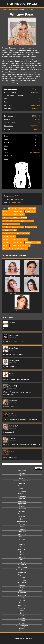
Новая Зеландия (22, 570)
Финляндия (22, 608)
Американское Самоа (22, 481)
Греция (22, 516)
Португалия (22, 580)
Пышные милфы (9, 236)
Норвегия (22, 572)
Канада (22, 544)
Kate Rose (12, 294)
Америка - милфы (10, 230)
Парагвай (22, 575)
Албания (22, 476)
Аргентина (22, 486)
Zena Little (32, 294)
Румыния (22, 588)
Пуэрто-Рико (22, 583)
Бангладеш (22, 491)
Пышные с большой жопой (13, 242)
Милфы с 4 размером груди (13, 215)
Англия (22, 483)
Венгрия (22, 506)
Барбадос (22, 494)
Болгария (22, 501)
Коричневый (36, 105)
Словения (22, 595)
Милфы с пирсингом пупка (13, 212)
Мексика (22, 562)
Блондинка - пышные (11, 224)
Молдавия (22, 565)
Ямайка (22, 628)
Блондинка (36, 108)
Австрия (22, 473)
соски (14, 202)
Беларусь (22, 496)
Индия (22, 527)
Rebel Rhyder (12, 276)
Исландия (22, 534)
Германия (22, 514)
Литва (22, 560)
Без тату (23, 218)
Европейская (35, 126)
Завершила (36, 89)
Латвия (22, 557)
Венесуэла (22, 509)
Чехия (22, 613)
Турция (22, 600)
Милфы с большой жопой (20, 246)
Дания (22, 519)
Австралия (22, 471)
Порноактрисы (7, 10)
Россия (22, 585)
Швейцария (22, 618)
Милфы (6, 246)
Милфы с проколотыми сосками (15, 239)
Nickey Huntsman (22, 311)
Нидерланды (22, 567)
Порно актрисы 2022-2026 (22, 639)
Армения (22, 488)
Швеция (22, 621)
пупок (19, 202)
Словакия (22, 593)
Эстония (22, 623)
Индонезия (22, 529)
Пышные (30, 221)
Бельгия (22, 499)
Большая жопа (31, 227)
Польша (22, 577)
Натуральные (35, 152)
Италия (22, 539)
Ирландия (22, 532)
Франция (22, 611)
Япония (22, 631)
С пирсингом (30, 212)
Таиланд (22, 598)
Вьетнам (22, 511)
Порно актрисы (22, 4)
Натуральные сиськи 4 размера (15, 249)
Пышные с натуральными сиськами (22, 208)
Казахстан (22, 542)
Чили (22, 616)
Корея (22, 552)
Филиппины (22, 605)
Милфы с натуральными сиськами (16, 233)
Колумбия (22, 550)
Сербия (22, 590)
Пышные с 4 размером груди (14, 221)
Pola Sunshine (32, 276)
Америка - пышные (33, 242)
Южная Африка (22, 626)
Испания (22, 537)
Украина (22, 603)
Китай (22, 547)
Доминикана (22, 522)
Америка (17, 10)
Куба (22, 555)
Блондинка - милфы (10, 218)
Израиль (22, 524)
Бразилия (22, 504)
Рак (39, 123)
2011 (38, 95)
